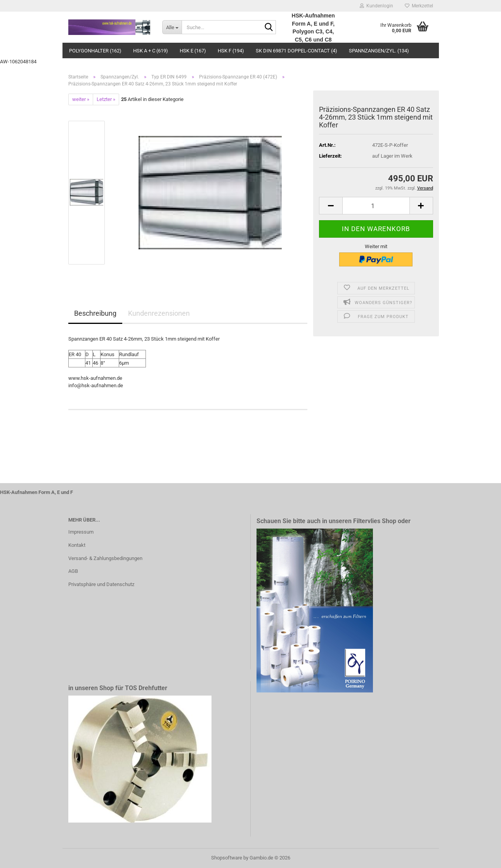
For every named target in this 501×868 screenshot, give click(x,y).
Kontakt (77, 545)
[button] (331, 206)
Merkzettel (419, 6)
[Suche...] (172, 27)
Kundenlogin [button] (376, 6)
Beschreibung (95, 313)
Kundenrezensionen (159, 313)
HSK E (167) (193, 51)
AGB (73, 571)
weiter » (81, 99)
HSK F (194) (231, 51)
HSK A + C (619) (151, 51)
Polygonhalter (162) (95, 51)
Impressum (81, 532)
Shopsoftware (227, 858)
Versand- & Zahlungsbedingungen (105, 558)
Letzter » (106, 99)
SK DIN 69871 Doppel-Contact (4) (296, 51)
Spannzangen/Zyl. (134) (379, 51)
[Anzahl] (376, 206)
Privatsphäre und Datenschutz (101, 584)
